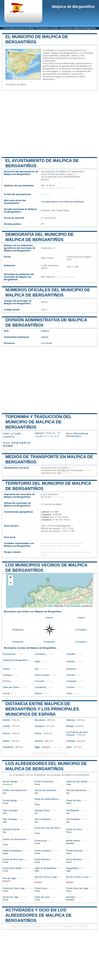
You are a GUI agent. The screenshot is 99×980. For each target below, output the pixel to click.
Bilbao (6, 741)
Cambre (70, 687)
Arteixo (49, 618)
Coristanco (81, 630)
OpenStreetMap (73, 606)
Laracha (70, 661)
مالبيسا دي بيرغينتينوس (12, 435)
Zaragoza (40, 726)
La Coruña (46, 343)
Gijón (69, 747)
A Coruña (40, 681)
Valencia (71, 720)
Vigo (37, 747)
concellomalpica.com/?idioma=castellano (62, 202)
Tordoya (7, 675)
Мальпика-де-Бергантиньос (78, 435)
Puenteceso (9, 654)
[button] (11, 578)
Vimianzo (71, 669)
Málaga (70, 726)
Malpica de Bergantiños (73, 7)
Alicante (39, 741)
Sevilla (6, 726)
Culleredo (71, 681)
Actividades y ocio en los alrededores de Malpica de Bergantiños (38, 915)
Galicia (45, 337)
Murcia (7, 733)
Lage (37, 661)
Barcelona (40, 720)
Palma (38, 733)
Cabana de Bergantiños (15, 660)
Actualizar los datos (16, 84)
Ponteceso (18, 630)
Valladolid (8, 747)
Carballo (71, 654)
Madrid (7, 720)
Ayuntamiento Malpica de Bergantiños (78, 28)
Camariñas (40, 687)
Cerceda (71, 675)
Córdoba (71, 741)
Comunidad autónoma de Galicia (19, 28)
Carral (6, 693)
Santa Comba (42, 675)
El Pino (7, 681)
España (45, 331)
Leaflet (48, 606)
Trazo (69, 693)
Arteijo (6, 669)
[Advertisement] (49, 124)
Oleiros (38, 693)
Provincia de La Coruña (47, 28)
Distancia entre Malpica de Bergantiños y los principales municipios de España (42, 709)
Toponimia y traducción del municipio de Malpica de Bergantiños (38, 422)
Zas (37, 669)
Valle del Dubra (11, 687)
